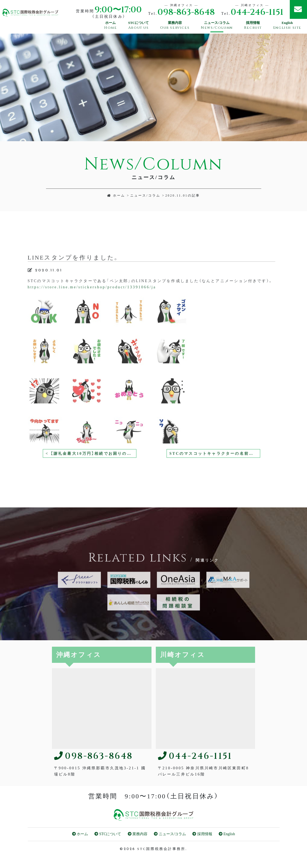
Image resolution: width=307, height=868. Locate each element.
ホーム (116, 195)
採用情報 (202, 834)
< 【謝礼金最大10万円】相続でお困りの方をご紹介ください (91, 463)
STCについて (108, 834)
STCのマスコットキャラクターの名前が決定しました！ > (215, 463)
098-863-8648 (186, 12)
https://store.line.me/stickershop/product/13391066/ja (92, 297)
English (227, 834)
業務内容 (138, 834)
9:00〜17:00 (118, 10)
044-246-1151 (257, 12)
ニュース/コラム (145, 195)
